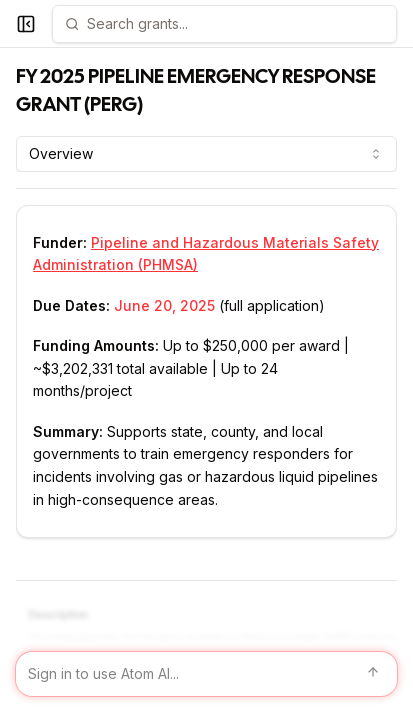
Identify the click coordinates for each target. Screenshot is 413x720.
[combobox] (206, 154)
